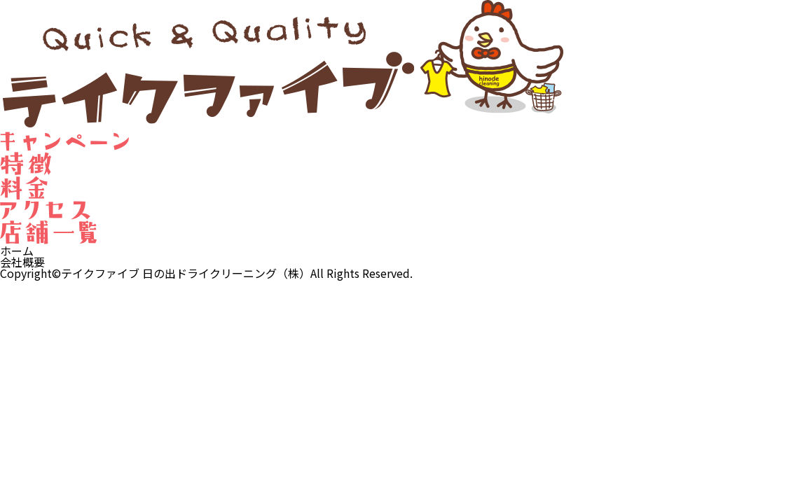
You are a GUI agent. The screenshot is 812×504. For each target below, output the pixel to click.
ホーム (17, 251)
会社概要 (22, 262)
